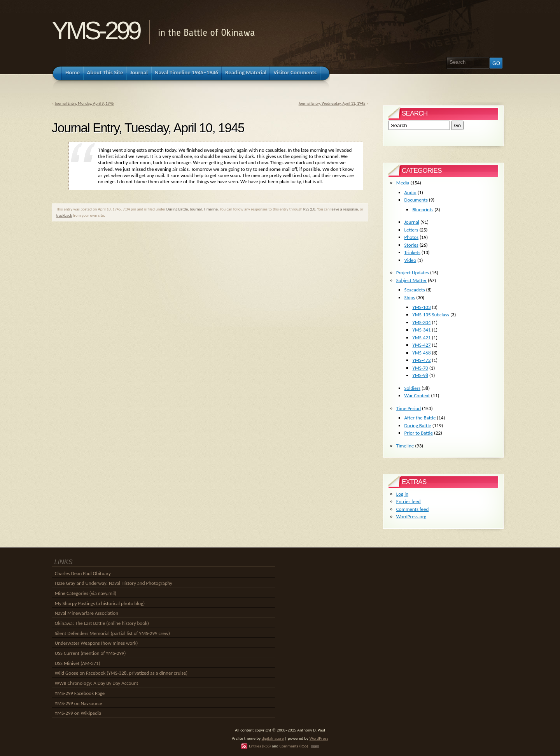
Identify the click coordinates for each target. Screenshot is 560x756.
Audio (410, 192)
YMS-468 (421, 353)
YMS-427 (421, 345)
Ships (410, 297)
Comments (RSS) (294, 746)
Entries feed (409, 501)
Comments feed (413, 509)
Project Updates (413, 273)
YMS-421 (421, 338)
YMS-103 (421, 307)
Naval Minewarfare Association (87, 613)
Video (410, 260)
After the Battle (420, 418)
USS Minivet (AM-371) (78, 663)
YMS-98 (420, 375)
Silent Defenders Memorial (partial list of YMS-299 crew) (112, 633)
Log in (402, 494)
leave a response (344, 209)
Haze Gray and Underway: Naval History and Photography (114, 583)
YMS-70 (420, 368)
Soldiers (413, 388)
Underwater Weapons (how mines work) (96, 643)
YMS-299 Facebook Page (80, 693)
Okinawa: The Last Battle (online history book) (102, 623)
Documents (416, 200)
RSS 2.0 (309, 209)
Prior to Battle (419, 433)
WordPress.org (411, 517)
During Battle (177, 209)
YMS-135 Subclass (431, 315)
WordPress (319, 738)
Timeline (211, 209)
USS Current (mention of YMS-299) (90, 653)
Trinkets (412, 252)
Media (403, 183)
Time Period (409, 408)
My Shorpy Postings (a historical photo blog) (100, 603)
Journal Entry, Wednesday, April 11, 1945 (332, 103)
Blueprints (423, 210)
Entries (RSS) (260, 746)
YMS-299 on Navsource (79, 703)
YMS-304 (421, 322)
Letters (411, 230)
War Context (417, 396)
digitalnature (273, 738)
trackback (64, 215)
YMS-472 (421, 360)
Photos (412, 237)
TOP (315, 747)
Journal (196, 209)
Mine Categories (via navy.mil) (86, 593)
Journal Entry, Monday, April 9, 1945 (84, 103)
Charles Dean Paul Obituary (83, 573)
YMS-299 (95, 31)
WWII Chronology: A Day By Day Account (97, 683)
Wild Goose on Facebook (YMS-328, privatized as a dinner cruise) (121, 673)
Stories (411, 245)
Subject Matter (411, 280)
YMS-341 (421, 330)
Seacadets (415, 290)
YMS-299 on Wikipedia (78, 713)
